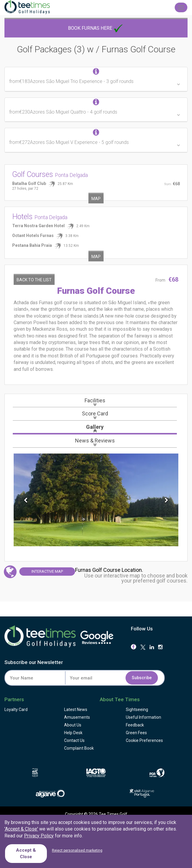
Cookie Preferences (144, 740)
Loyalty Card (16, 710)
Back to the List (34, 280)
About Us (73, 725)
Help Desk (73, 733)
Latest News (76, 710)
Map (96, 199)
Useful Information (143, 717)
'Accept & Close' (21, 829)
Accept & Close (26, 853)
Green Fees (136, 733)
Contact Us (74, 740)
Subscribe (142, 678)
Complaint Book (79, 748)
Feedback (135, 725)
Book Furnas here (96, 28)
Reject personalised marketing (77, 850)
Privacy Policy (39, 836)
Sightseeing (137, 710)
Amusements (77, 717)
